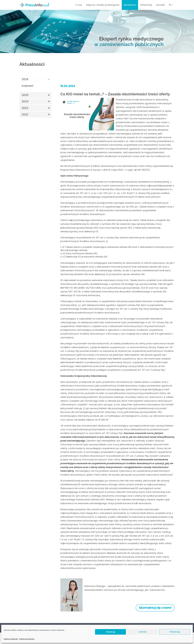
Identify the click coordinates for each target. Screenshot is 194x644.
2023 (25, 108)
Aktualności (130, 5)
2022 (25, 115)
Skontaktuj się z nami (155, 608)
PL (170, 5)
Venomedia (170, 638)
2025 (25, 95)
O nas (79, 5)
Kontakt (161, 5)
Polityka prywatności (29, 627)
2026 (25, 79)
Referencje (146, 5)
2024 (25, 101)
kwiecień (28, 86)
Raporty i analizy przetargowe (103, 5)
